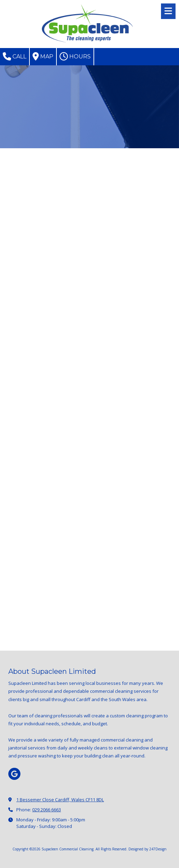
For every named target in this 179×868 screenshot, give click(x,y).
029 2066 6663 (47, 810)
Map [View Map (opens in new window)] (43, 56)
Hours (75, 56)
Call (15, 56)
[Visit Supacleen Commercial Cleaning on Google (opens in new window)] (14, 774)
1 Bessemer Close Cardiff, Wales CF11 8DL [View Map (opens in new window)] (60, 800)
